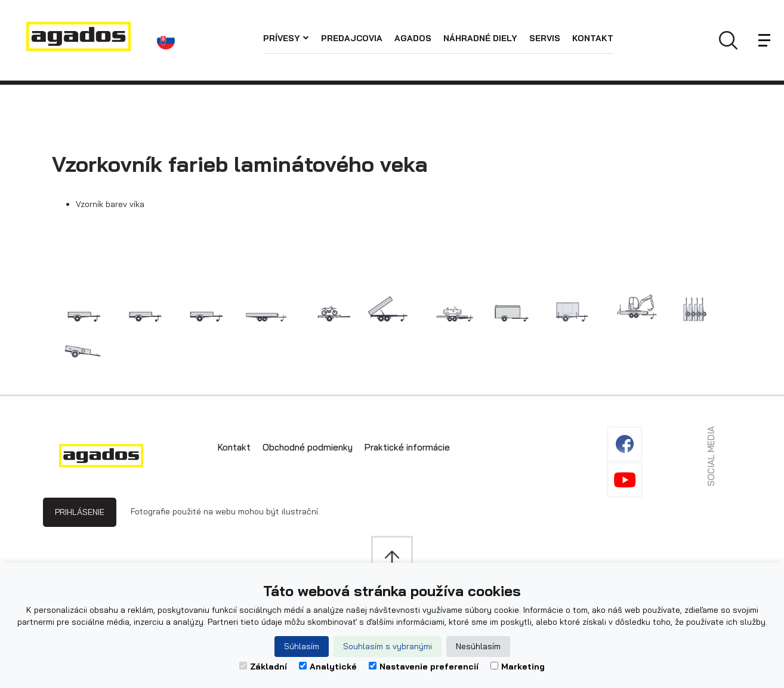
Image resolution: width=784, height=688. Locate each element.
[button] (169, 41)
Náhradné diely (480, 38)
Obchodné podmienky (308, 447)
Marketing (518, 667)
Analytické (328, 667)
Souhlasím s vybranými (388, 646)
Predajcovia (352, 38)
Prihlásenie (80, 512)
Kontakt (593, 38)
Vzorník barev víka (110, 204)
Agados (413, 38)
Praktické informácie (407, 447)
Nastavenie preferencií (424, 667)
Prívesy (286, 38)
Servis (545, 38)
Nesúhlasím (478, 646)
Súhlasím (302, 646)
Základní (263, 667)
